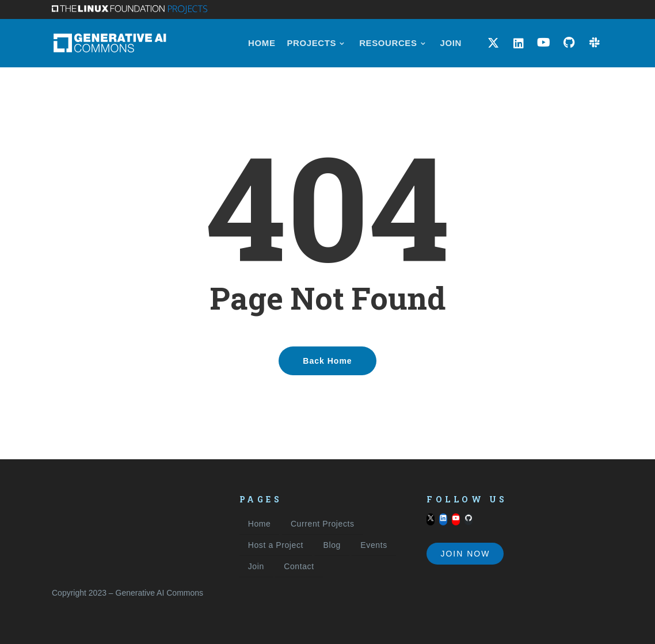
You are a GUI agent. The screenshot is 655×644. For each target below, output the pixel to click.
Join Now (465, 554)
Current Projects (323, 524)
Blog (332, 545)
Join (256, 566)
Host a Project (276, 545)
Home (260, 524)
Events (374, 545)
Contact (299, 566)
